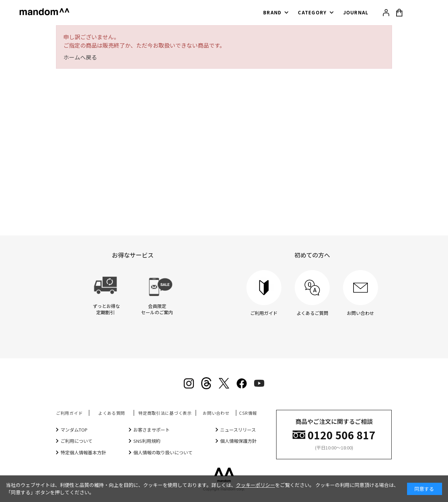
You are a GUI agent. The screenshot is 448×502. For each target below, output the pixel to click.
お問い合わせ (216, 413)
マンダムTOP (74, 430)
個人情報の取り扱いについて (163, 452)
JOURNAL (356, 12)
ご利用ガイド (69, 413)
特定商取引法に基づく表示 (165, 413)
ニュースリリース (238, 430)
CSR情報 (248, 413)
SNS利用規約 (147, 441)
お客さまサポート (152, 430)
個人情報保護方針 (238, 441)
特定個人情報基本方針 (83, 452)
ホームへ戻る (80, 57)
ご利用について (76, 441)
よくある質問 (112, 413)
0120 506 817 (342, 434)
